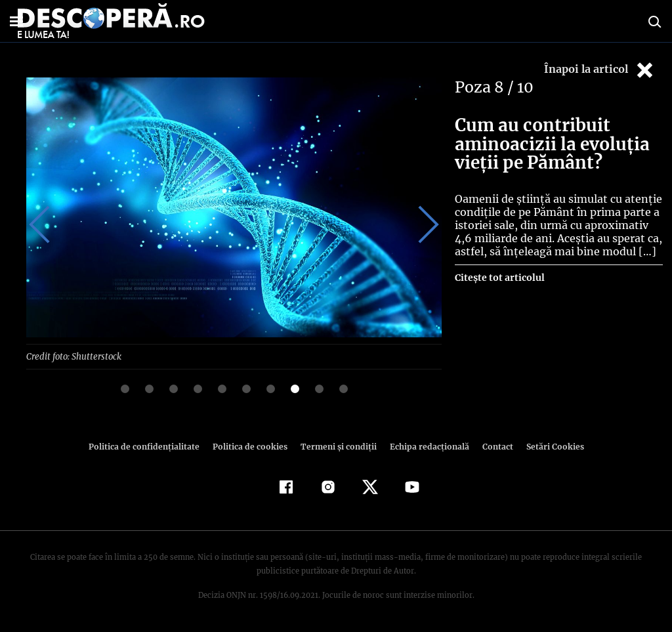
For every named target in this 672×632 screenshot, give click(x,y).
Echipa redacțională (425, 446)
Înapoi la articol (600, 70)
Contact (492, 446)
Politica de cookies (251, 446)
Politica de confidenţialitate (150, 446)
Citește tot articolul (499, 278)
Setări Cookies (548, 446)
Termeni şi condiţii (337, 446)
